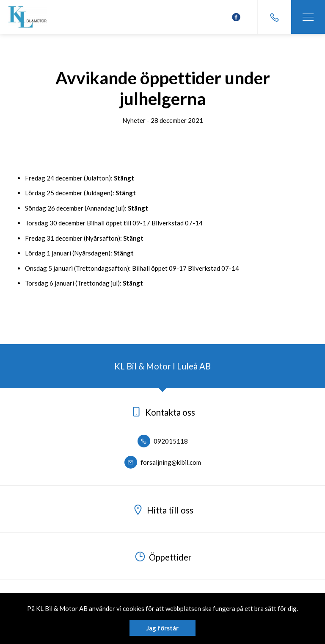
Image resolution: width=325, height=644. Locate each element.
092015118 (163, 441)
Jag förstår (162, 628)
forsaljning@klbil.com (163, 462)
